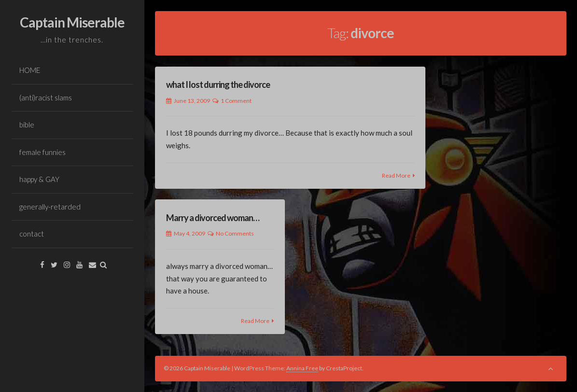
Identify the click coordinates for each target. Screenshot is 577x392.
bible (27, 125)
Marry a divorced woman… (213, 218)
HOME (30, 70)
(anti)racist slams (46, 98)
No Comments (235, 233)
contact (32, 234)
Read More (396, 175)
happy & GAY (39, 179)
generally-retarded (50, 207)
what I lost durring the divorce (218, 84)
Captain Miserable (72, 22)
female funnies (42, 152)
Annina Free (302, 368)
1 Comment (236, 101)
